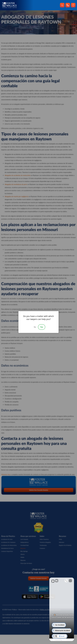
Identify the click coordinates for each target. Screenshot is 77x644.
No (35, 327)
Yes (42, 327)
